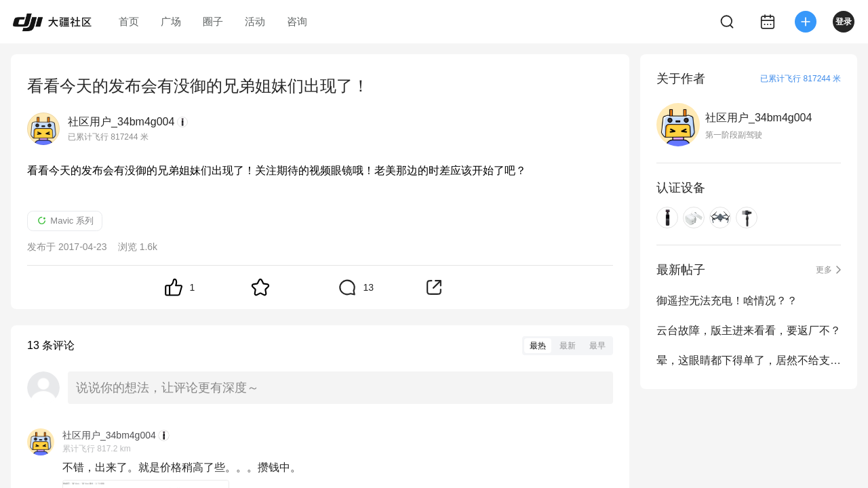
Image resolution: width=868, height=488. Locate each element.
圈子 (213, 21)
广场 (171, 21)
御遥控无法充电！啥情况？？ (727, 301)
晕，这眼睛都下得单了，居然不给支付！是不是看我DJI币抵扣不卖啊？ (749, 360)
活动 (255, 21)
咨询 (297, 21)
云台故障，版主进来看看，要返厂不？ (749, 330)
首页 (129, 21)
